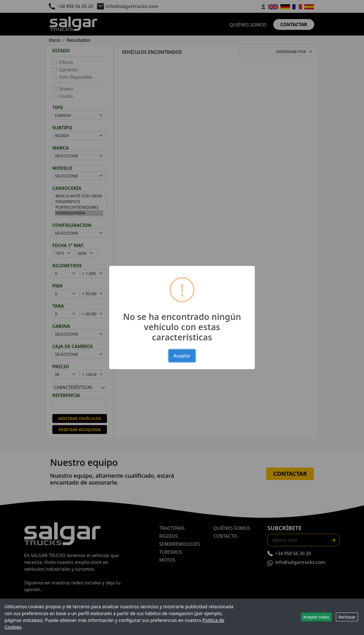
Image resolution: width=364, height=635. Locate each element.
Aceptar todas (316, 617)
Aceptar (182, 356)
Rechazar (347, 617)
